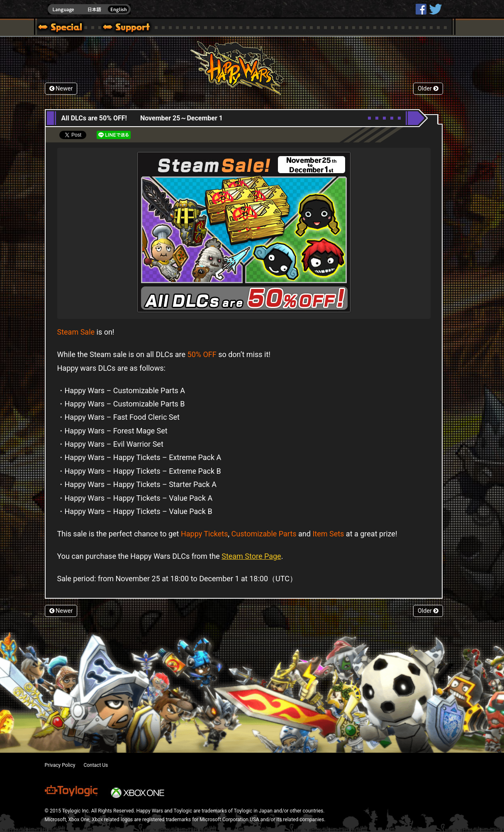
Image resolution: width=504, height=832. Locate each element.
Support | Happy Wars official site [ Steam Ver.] (119, 28)
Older (428, 89)
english (89, 9)
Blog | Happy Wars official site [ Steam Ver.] (57, 28)
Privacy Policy (60, 765)
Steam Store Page (251, 556)
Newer (61, 89)
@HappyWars (435, 9)
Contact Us (96, 765)
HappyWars (421, 9)
